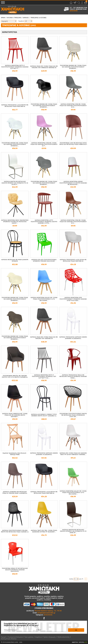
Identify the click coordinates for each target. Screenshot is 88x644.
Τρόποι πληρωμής (50, 637)
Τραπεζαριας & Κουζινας (38, 18)
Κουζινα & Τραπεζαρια (14, 18)
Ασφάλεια (38, 637)
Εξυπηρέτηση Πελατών (9, 639)
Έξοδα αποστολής (64, 637)
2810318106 (74, 11)
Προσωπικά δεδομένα (15, 637)
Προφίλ (4, 637)
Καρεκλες (26, 18)
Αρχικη (3, 18)
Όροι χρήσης (29, 637)
